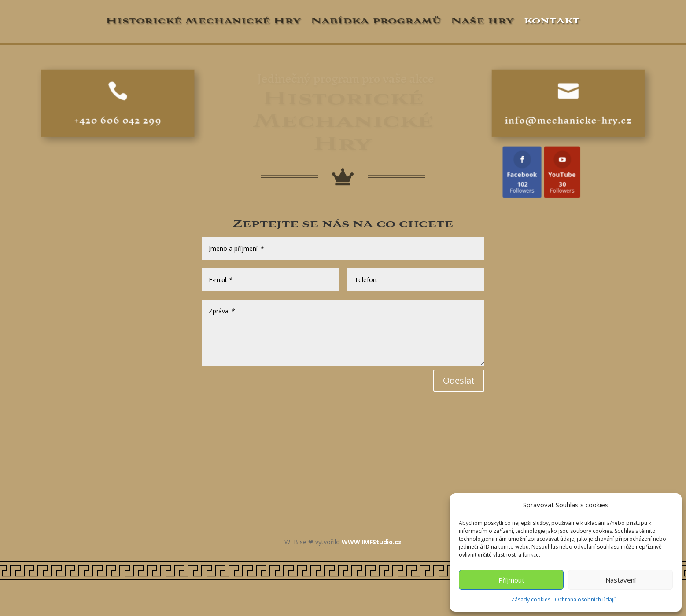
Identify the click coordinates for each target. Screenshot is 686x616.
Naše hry (483, 21)
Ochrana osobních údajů (586, 599)
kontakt (552, 21)
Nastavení (621, 580)
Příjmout (511, 580)
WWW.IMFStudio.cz (372, 542)
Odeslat (459, 380)
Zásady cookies (531, 599)
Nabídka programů (376, 21)
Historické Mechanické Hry (203, 21)
